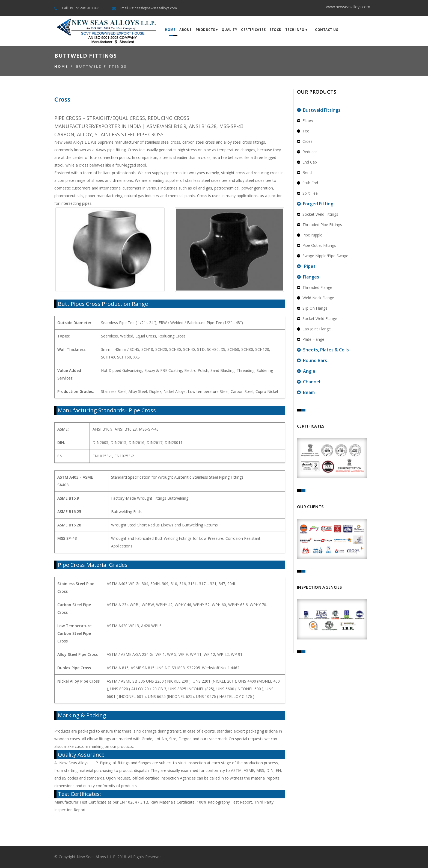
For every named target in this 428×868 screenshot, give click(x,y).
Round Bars (312, 361)
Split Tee (307, 193)
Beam (306, 393)
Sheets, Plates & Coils (323, 350)
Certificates (253, 30)
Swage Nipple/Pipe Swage (323, 256)
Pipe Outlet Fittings (316, 246)
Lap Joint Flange (314, 329)
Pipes (306, 266)
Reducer (307, 152)
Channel (309, 382)
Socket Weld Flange (317, 319)
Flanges (308, 277)
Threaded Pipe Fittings (319, 225)
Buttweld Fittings (102, 67)
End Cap (307, 162)
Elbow (305, 121)
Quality (230, 30)
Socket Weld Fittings (318, 214)
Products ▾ (207, 30)
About (186, 30)
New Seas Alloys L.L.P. (96, 857)
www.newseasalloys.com (348, 7)
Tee (303, 131)
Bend (304, 173)
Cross (305, 142)
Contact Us (326, 30)
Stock (275, 30)
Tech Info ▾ (296, 30)
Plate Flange (311, 340)
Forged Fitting (315, 204)
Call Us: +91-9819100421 (81, 8)
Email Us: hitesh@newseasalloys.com (148, 8)
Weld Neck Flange (316, 298)
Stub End (307, 183)
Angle (306, 371)
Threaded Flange (315, 288)
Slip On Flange (312, 308)
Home (170, 30)
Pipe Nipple (310, 235)
